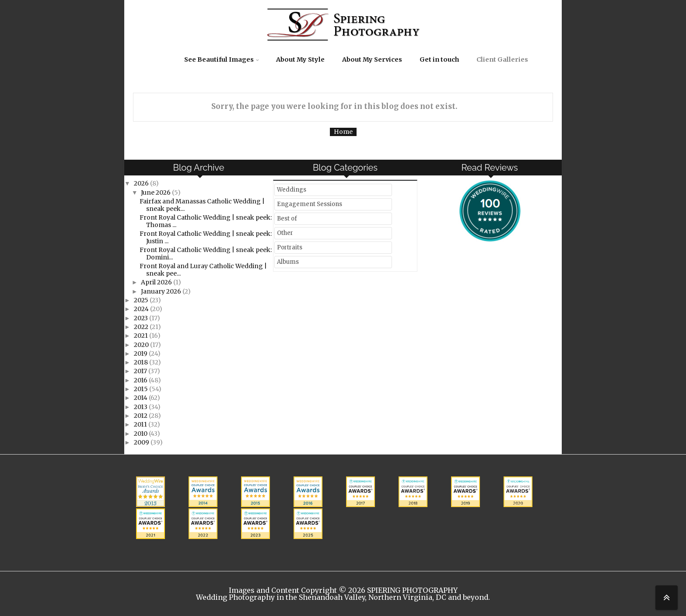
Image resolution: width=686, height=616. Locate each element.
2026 (142, 183)
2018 (142, 362)
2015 (142, 389)
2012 (141, 416)
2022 (142, 327)
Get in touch (439, 59)
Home (343, 132)
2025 (142, 300)
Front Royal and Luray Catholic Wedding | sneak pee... (203, 270)
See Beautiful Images (219, 59)
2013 (141, 407)
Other (285, 233)
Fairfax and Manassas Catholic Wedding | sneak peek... (202, 205)
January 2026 (162, 291)
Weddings (292, 190)
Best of (287, 219)
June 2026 (156, 192)
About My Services (372, 59)
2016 (141, 380)
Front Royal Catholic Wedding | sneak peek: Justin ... (206, 237)
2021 (142, 336)
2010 (141, 434)
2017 (141, 371)
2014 (141, 398)
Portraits (290, 247)
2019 (141, 353)
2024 (142, 309)
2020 (142, 345)
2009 (142, 442)
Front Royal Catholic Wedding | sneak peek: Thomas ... (206, 221)
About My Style (300, 59)
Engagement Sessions (310, 204)
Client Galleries (502, 59)
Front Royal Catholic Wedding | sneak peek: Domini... (206, 254)
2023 (142, 318)
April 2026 (157, 282)
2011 (141, 424)
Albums (288, 262)
